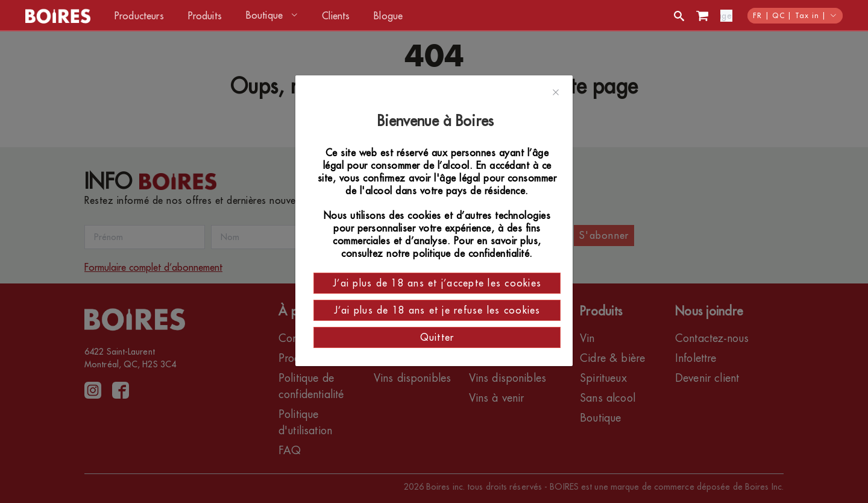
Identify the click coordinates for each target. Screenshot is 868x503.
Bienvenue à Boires (437, 121)
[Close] (556, 93)
